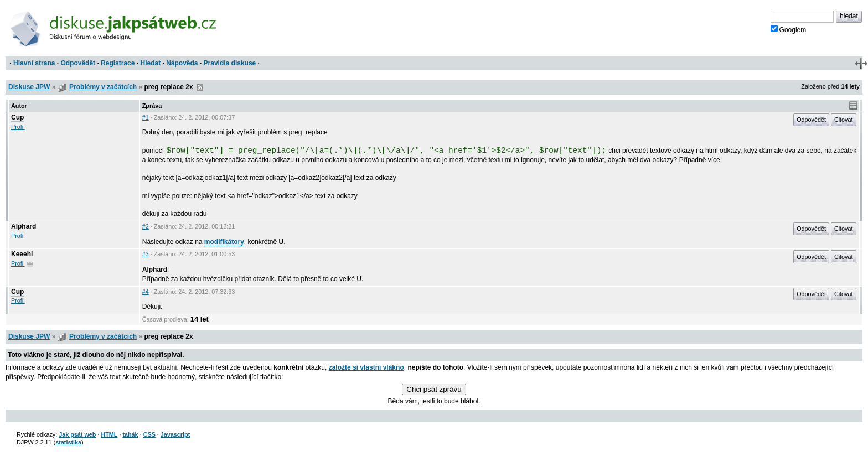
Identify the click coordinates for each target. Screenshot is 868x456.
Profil (18, 127)
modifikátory (224, 242)
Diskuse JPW (29, 87)
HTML (109, 434)
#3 (146, 254)
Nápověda (182, 63)
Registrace (118, 63)
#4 (146, 292)
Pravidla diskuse (230, 63)
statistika (68, 442)
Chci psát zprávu (434, 389)
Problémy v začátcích (103, 87)
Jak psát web (77, 434)
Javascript (175, 434)
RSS (200, 87)
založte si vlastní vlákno (366, 367)
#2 (146, 226)
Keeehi (22, 254)
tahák (130, 434)
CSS (149, 434)
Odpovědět (78, 63)
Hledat (150, 63)
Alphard (24, 226)
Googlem (789, 29)
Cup (17, 117)
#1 (146, 117)
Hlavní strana (34, 63)
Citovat (844, 120)
